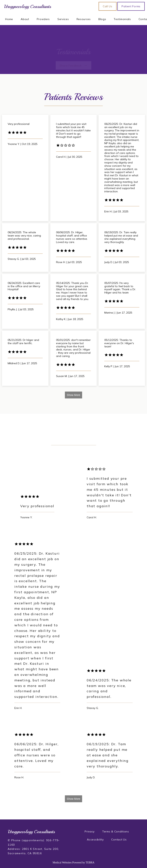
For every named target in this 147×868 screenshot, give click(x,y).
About (25, 19)
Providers (43, 19)
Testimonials (122, 19)
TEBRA (90, 863)
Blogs (102, 19)
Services (63, 19)
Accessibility (95, 840)
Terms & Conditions (116, 831)
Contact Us (119, 840)
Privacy (90, 831)
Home (9, 19)
